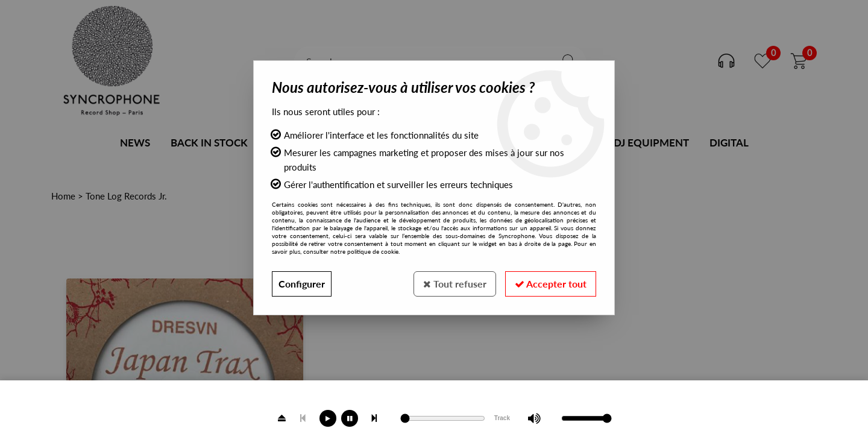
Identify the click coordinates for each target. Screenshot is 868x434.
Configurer (302, 284)
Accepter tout (551, 284)
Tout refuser (455, 284)
